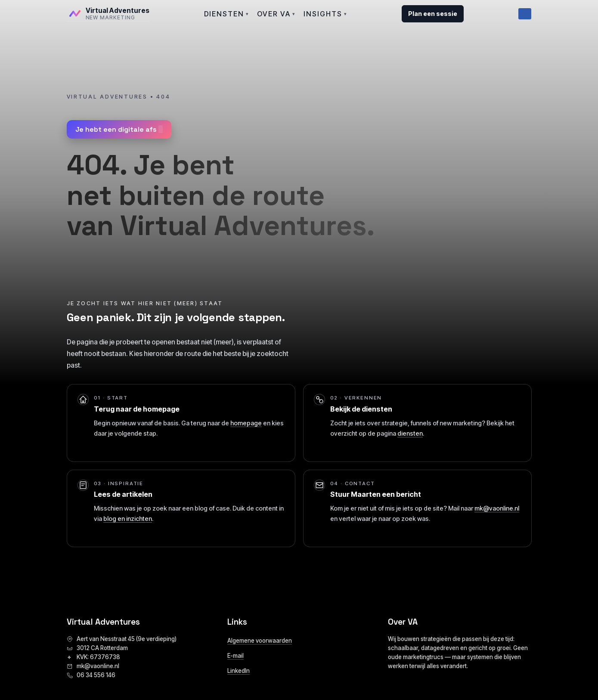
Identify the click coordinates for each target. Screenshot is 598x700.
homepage (246, 423)
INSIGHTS (325, 14)
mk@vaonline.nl (497, 508)
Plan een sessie (433, 14)
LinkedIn (239, 671)
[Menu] (525, 14)
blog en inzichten (128, 519)
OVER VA (276, 14)
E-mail (235, 656)
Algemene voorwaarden (260, 641)
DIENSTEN (227, 14)
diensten (410, 433)
